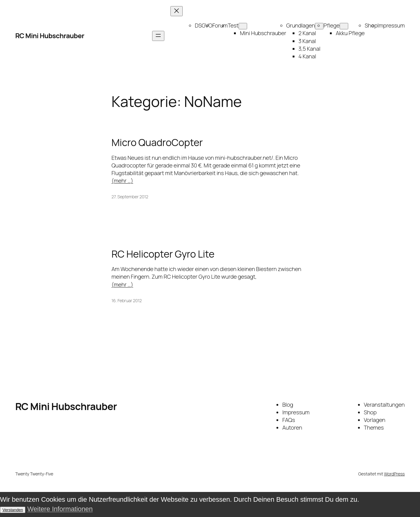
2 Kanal (307, 33)
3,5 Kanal (309, 49)
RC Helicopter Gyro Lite (163, 254)
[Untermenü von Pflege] (344, 26)
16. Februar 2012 (127, 301)
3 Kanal (307, 41)
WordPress (394, 474)
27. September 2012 (130, 197)
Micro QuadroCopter (157, 142)
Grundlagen (301, 25)
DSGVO (204, 25)
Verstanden (13, 510)
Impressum (391, 25)
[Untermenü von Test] (243, 26)
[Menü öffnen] (158, 36)
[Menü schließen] (177, 11)
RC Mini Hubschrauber (50, 36)
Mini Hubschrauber (263, 33)
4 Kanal (307, 56)
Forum (220, 25)
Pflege (332, 25)
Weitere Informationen (60, 509)
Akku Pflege (350, 33)
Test (233, 25)
